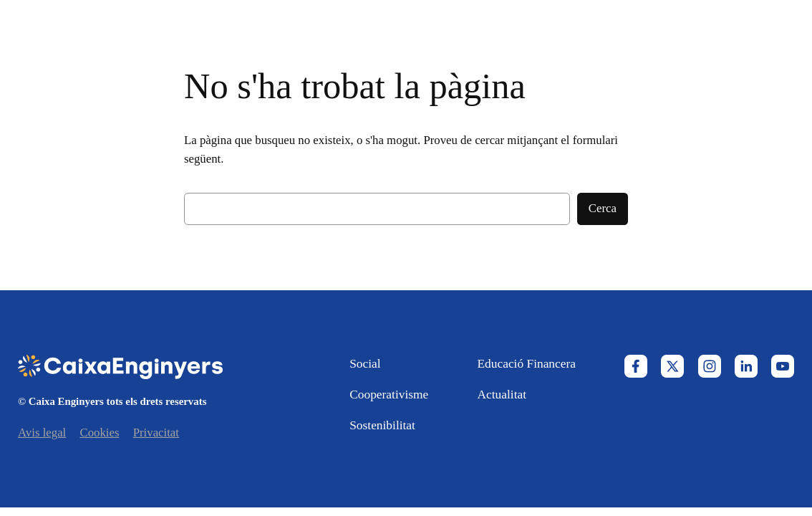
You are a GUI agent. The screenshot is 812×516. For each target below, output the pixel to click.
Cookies (99, 433)
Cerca (603, 208)
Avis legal (42, 433)
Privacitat (156, 433)
